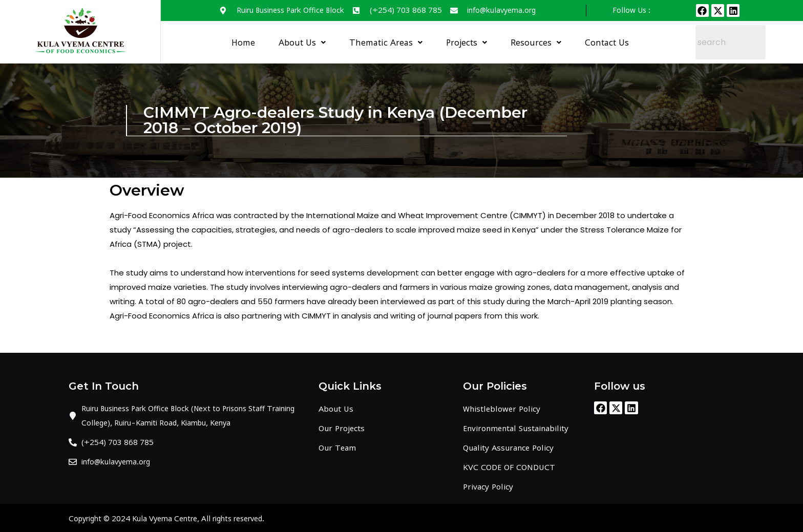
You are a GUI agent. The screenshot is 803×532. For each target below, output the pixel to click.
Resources (536, 42)
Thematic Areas (386, 42)
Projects (467, 42)
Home (243, 42)
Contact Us (607, 42)
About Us (302, 42)
